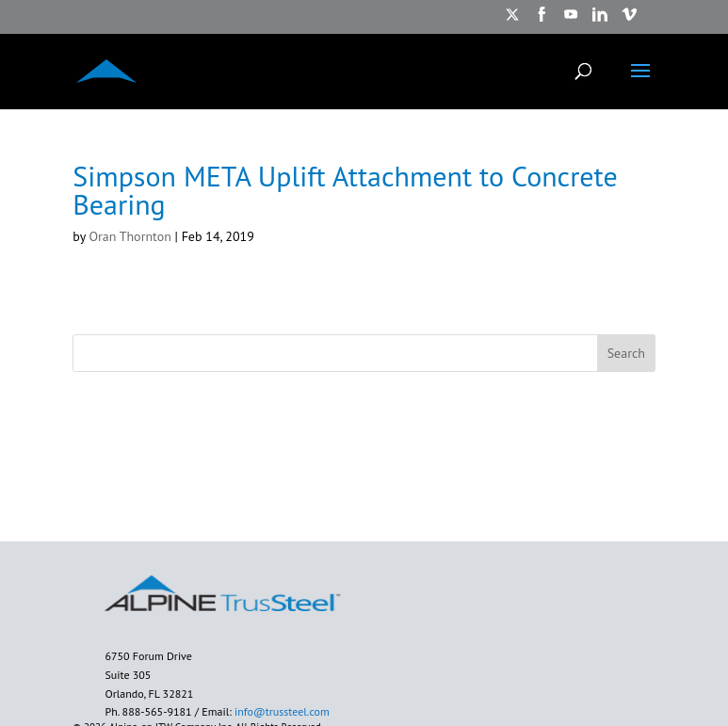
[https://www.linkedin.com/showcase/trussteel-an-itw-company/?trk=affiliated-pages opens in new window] (600, 20)
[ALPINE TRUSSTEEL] (106, 70)
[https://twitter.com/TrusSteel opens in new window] (512, 20)
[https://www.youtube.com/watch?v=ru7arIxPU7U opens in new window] (571, 20)
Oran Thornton (129, 236)
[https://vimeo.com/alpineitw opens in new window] (629, 20)
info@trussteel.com (281, 711)
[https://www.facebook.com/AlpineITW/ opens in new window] (542, 20)
